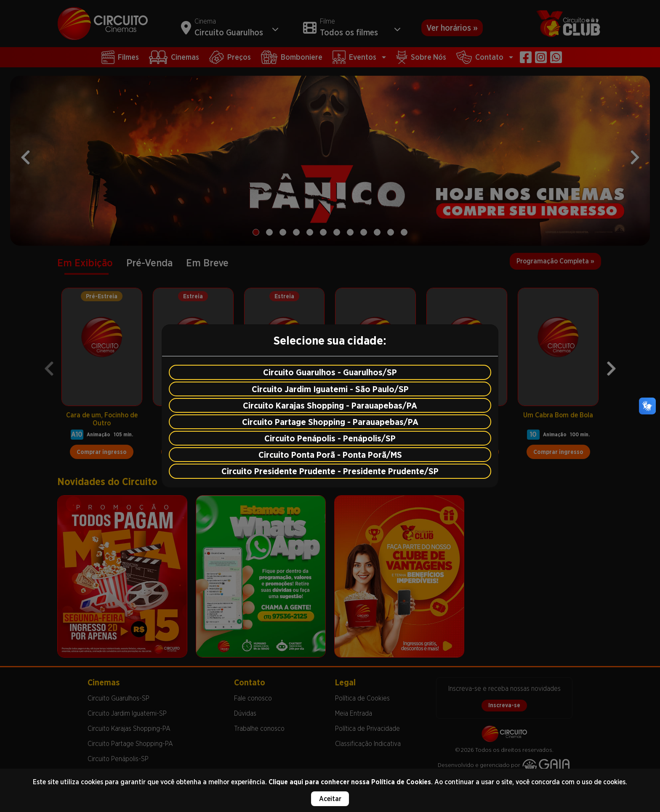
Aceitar (330, 799)
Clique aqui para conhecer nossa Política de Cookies (350, 782)
